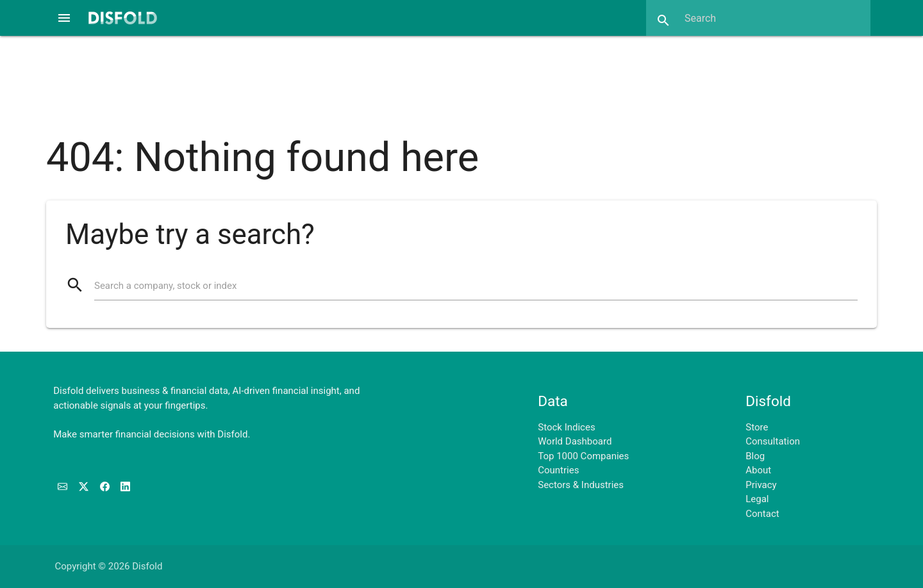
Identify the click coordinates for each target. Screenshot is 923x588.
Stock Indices (566, 427)
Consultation (773, 441)
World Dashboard (575, 441)
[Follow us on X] (85, 487)
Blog (755, 456)
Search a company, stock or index (165, 286)
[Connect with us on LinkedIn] (125, 487)
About (758, 470)
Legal (757, 499)
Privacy (761, 485)
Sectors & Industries (581, 485)
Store (757, 427)
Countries (558, 470)
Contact (762, 514)
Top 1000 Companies (583, 456)
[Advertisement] (462, 79)
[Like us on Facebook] (106, 487)
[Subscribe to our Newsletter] (64, 487)
